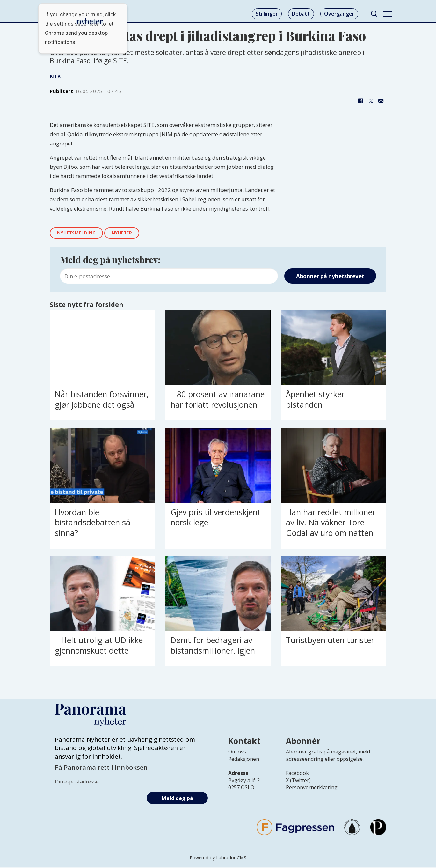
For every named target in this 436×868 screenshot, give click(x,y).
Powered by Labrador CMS (218, 858)
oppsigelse (350, 759)
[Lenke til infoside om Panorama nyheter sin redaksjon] (244, 764)
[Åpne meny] (388, 14)
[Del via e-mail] (381, 101)
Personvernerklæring (312, 788)
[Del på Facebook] (360, 101)
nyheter (126, 233)
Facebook (297, 774)
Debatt (301, 14)
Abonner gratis (304, 752)
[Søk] (374, 14)
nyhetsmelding (78, 233)
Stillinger (267, 14)
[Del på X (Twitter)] (371, 101)
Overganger (339, 14)
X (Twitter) (298, 781)
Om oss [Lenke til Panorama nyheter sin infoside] (237, 752)
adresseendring (305, 759)
